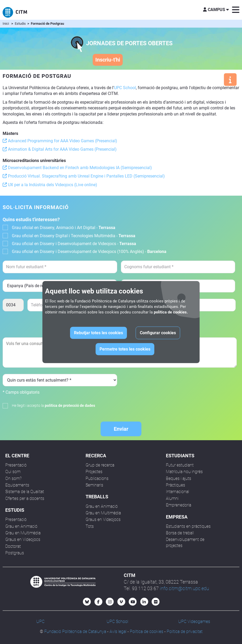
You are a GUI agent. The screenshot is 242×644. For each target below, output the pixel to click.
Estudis (21, 24)
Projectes (94, 472)
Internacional (177, 492)
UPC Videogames (194, 622)
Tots (90, 526)
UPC (40, 622)
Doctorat (13, 546)
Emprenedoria (179, 505)
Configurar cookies (158, 333)
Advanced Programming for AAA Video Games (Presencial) (60, 141)
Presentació (16, 465)
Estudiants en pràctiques (188, 526)
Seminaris (94, 485)
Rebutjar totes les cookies (98, 333)
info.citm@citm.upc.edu (184, 588)
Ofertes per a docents (25, 498)
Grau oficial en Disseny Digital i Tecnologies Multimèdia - (74, 236)
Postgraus (15, 553)
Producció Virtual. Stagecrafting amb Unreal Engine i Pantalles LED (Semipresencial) (84, 176)
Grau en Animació (21, 526)
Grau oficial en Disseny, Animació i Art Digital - (64, 228)
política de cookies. (171, 312)
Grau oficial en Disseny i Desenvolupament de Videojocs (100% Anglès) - (89, 252)
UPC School (125, 88)
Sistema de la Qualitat (25, 492)
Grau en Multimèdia (23, 533)
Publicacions (97, 478)
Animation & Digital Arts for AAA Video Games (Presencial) (60, 149)
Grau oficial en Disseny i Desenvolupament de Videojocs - (74, 244)
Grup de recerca (100, 465)
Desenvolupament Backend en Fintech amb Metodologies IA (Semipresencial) (77, 168)
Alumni (172, 498)
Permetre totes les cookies (125, 349)
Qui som (13, 472)
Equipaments (17, 485)
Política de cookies (147, 632)
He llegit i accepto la (53, 405)
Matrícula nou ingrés (184, 472)
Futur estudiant (180, 465)
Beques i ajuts (179, 478)
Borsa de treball (180, 533)
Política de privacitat (185, 632)
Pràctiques (176, 485)
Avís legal (118, 632)
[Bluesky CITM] (87, 602)
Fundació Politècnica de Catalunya (75, 632)
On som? (13, 478)
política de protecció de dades (70, 405)
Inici (6, 24)
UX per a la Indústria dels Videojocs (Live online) (50, 185)
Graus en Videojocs (23, 539)
